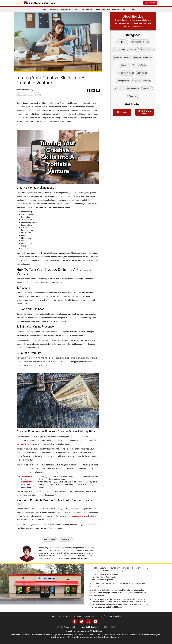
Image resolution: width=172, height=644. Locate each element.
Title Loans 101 (147, 50)
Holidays (147, 89)
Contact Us (72, 616)
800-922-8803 (109, 627)
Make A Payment (88, 9)
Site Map (86, 616)
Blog (79, 616)
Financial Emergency (123, 58)
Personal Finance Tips (143, 58)
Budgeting (119, 89)
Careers (132, 9)
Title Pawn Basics (127, 74)
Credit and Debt (119, 50)
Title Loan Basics (140, 66)
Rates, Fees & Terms (103, 9)
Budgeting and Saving (141, 82)
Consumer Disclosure (120, 9)
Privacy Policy (114, 616)
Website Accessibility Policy (68, 627)
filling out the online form (77, 516)
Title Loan (122, 113)
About (44, 9)
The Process (65, 9)
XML (93, 616)
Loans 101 (133, 50)
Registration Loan (145, 113)
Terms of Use (102, 616)
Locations (76, 9)
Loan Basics (142, 74)
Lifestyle (66, 539)
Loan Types (53, 9)
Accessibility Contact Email (92, 627)
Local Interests (133, 89)
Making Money (49, 539)
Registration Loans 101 (140, 42)
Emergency (133, 97)
